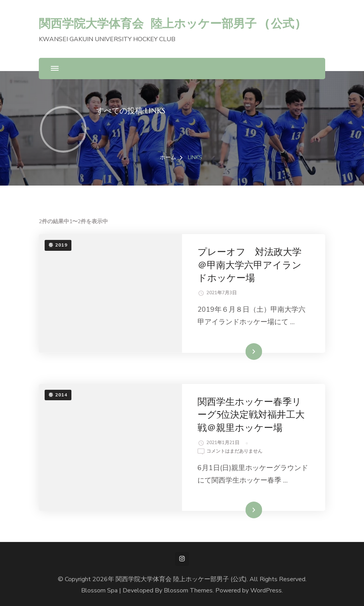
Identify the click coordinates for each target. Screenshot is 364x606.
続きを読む (242, 351)
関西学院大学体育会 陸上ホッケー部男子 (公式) (170, 23)
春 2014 (58, 395)
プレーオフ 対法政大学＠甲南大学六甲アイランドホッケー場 (250, 265)
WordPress (266, 590)
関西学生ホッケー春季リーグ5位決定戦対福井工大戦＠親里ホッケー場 (251, 415)
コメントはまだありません (234, 451)
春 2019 (58, 245)
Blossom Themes (188, 590)
